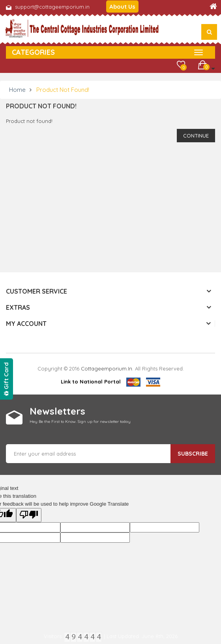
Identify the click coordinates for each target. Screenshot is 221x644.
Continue (196, 136)
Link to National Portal (91, 382)
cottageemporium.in (107, 369)
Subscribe (193, 454)
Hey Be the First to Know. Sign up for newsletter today (80, 422)
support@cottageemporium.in (52, 7)
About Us (122, 7)
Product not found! (63, 90)
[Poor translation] (29, 515)
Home (17, 90)
